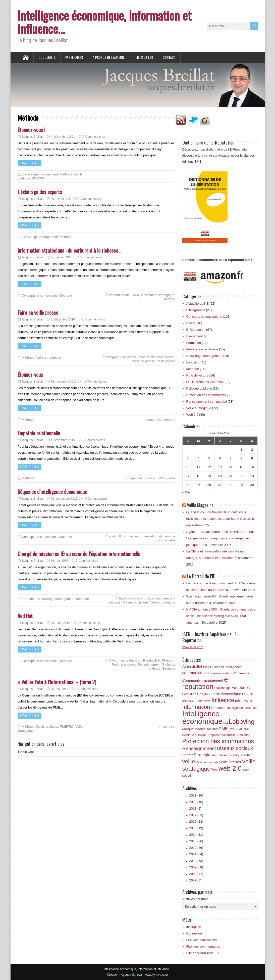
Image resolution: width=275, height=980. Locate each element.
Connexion (194, 933)
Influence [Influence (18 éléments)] (223, 700)
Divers (191, 323)
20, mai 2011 (59, 689)
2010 (196, 861)
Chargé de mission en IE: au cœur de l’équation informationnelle (79, 554)
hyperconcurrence (142, 478)
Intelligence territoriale (202, 349)
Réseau (170, 299)
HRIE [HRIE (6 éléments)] (246, 694)
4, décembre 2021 (63, 137)
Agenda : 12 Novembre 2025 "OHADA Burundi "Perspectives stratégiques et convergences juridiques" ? (220, 538)
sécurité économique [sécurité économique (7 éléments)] (227, 755)
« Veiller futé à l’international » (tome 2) (57, 682)
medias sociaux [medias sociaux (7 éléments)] (206, 729)
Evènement (195, 336)
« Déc (187, 492)
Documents (47, 57)
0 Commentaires (94, 137)
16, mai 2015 (59, 561)
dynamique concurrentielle (165, 538)
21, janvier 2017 (61, 257)
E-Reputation (196, 330)
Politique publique (199, 388)
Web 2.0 (192, 415)
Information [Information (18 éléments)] (196, 707)
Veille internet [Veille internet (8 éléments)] (230, 762)
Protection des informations (206, 395)
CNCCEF (168, 727)
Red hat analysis (124, 664)
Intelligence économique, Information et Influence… (104, 22)
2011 (196, 854)
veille (172, 478)
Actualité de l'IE (198, 304)
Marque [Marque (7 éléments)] (188, 729)
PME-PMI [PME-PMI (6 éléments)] (235, 729)
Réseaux (130, 602)
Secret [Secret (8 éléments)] (188, 755)
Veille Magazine (200, 505)
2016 (196, 822)
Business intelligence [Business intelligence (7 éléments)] (226, 667)
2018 (195, 808)
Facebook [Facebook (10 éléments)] (241, 688)
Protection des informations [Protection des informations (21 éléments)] (218, 741)
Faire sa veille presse (38, 312)
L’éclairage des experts (40, 192)
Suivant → (30, 752)
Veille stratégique (49, 358)
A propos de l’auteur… (109, 57)
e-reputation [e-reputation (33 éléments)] (206, 683)
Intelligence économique (137, 598)
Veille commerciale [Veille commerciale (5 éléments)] (207, 762)
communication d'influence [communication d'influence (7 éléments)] (230, 673)
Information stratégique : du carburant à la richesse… (69, 250)
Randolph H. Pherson (159, 660)
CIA (112, 660)
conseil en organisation (141, 536)
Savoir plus (30, 163)
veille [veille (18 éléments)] (189, 761)
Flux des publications (202, 940)
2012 (196, 848)
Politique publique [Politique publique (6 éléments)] (195, 735)
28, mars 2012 (60, 623)
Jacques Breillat (32, 137)
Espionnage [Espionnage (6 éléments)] (222, 688)
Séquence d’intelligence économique (52, 492)
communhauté (119, 295)
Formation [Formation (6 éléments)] (189, 694)
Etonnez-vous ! (31, 130)
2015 (196, 828)
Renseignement (149, 664)
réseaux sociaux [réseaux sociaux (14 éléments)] (235, 748)
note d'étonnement (162, 420)
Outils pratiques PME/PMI (55, 727)
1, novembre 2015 (63, 440)
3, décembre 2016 (63, 319)
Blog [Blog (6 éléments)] (206, 667)
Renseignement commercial (207, 402)
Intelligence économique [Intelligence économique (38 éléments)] (202, 717)
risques (143, 602)
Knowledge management (40, 174)
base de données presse (156, 357)
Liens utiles (144, 57)
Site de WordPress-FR (203, 953)
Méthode (66, 174)
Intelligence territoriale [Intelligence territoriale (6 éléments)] (242, 708)
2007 (195, 880)
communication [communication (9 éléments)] (196, 673)
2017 (196, 815)
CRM (135, 295)
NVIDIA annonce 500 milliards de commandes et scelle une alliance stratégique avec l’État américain (222, 616)
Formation (29, 599)
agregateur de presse (121, 357)
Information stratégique (158, 295)
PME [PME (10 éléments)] (223, 729)
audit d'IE (116, 536)
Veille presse (166, 361)
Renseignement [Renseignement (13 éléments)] (199, 748)
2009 (196, 867)
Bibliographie (196, 310)
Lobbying (193, 362)
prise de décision (129, 660)
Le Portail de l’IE (201, 576)
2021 (196, 795)
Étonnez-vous (30, 374)
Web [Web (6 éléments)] (214, 770)
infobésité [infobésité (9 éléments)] (243, 701)
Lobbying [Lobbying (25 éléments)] (242, 722)
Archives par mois (195, 899)
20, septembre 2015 (64, 499)
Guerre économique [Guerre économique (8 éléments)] (225, 694)
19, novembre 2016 (64, 382)
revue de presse (143, 361)
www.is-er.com (193, 647)
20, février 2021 (61, 199)
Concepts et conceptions (40, 295)
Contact (169, 57)
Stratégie (169, 668)
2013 (196, 841)
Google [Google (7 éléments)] (202, 694)
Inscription (194, 927)
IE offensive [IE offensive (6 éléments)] (203, 701)
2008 (196, 874)
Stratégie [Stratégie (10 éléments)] (202, 755)
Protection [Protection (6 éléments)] (243, 735)
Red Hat (25, 616)
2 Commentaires (87, 561)
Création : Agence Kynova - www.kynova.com (137, 975)
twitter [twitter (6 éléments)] (247, 755)
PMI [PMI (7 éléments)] (246, 729)
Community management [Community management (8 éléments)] (203, 680)
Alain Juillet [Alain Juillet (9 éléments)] (192, 667)
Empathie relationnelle (39, 433)
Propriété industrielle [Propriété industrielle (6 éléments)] (222, 735)
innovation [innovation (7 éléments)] (219, 708)
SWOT (161, 478)
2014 (196, 835)
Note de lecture (197, 375)
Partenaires (74, 57)
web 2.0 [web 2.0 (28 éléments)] (230, 768)
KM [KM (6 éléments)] (226, 723)
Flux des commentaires (203, 946)
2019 (196, 802)
